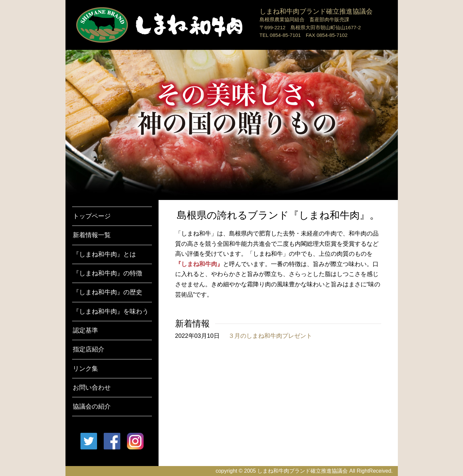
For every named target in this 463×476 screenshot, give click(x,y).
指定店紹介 (89, 349)
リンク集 (85, 369)
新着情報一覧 (92, 235)
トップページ (92, 216)
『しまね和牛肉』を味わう (111, 311)
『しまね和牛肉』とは (104, 254)
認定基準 (85, 330)
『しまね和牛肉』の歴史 (108, 292)
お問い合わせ (92, 387)
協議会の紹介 (92, 406)
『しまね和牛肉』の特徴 (108, 273)
